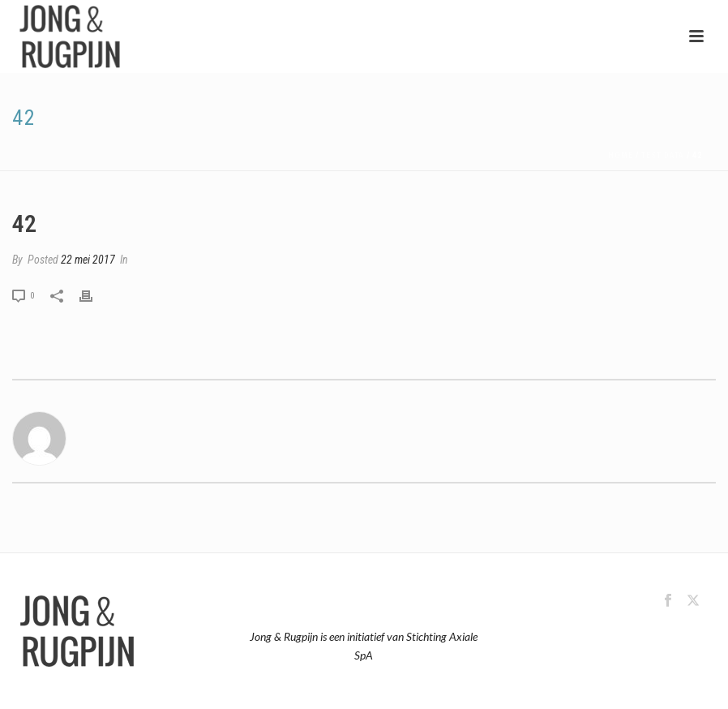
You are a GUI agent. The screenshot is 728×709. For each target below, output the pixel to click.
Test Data (663, 155)
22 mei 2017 (88, 260)
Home (621, 155)
